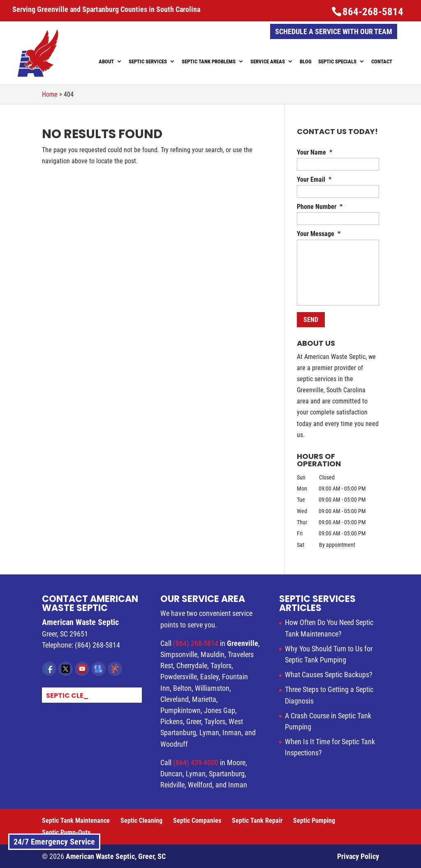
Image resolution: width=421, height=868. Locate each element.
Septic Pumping (314, 821)
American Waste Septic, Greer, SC (116, 856)
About (106, 62)
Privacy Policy (358, 856)
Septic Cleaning (141, 821)
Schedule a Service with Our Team (334, 31)
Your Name (315, 152)
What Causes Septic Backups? (329, 675)
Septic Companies (197, 821)
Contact (382, 62)
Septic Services (148, 62)
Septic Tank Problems (209, 62)
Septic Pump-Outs (66, 832)
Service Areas (268, 62)
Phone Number (320, 207)
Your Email (314, 179)
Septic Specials (337, 62)
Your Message (319, 234)
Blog (306, 62)
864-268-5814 (373, 12)
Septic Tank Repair (257, 821)
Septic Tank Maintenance (76, 821)
